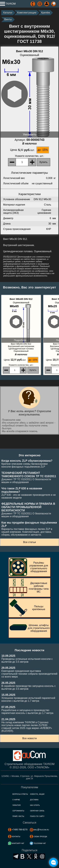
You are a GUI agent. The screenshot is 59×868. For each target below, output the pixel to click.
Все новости (29, 738)
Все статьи (29, 542)
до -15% (43, 150)
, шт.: (30, 156)
